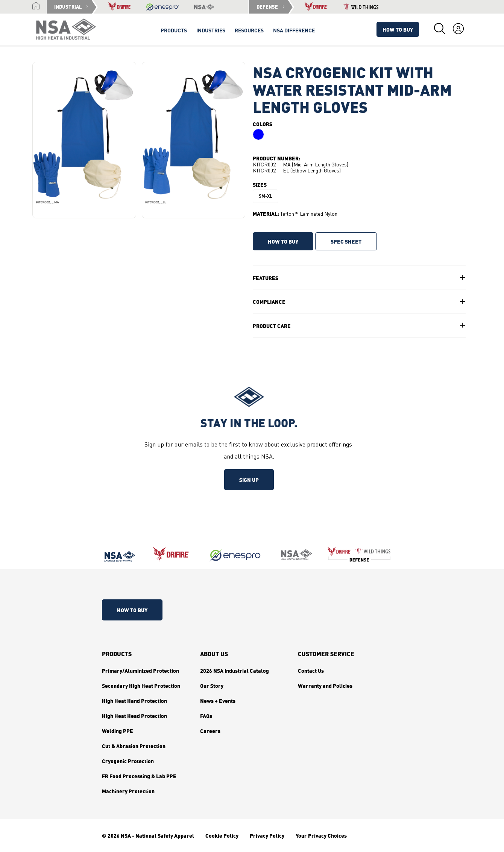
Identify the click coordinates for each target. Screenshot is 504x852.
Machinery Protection (128, 791)
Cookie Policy (222, 835)
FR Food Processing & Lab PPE (139, 776)
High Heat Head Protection (134, 716)
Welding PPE (118, 731)
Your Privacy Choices (321, 835)
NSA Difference (294, 30)
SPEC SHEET (346, 241)
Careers (210, 731)
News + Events (218, 701)
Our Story (212, 686)
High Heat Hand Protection (134, 701)
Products (117, 654)
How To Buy (398, 29)
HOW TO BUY (283, 241)
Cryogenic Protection (128, 761)
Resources (249, 30)
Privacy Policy (267, 835)
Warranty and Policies (325, 686)
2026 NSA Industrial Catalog (235, 671)
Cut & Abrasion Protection (134, 746)
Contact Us (311, 671)
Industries (211, 30)
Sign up (249, 480)
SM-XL (266, 196)
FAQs (206, 716)
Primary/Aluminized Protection (140, 671)
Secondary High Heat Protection (141, 686)
